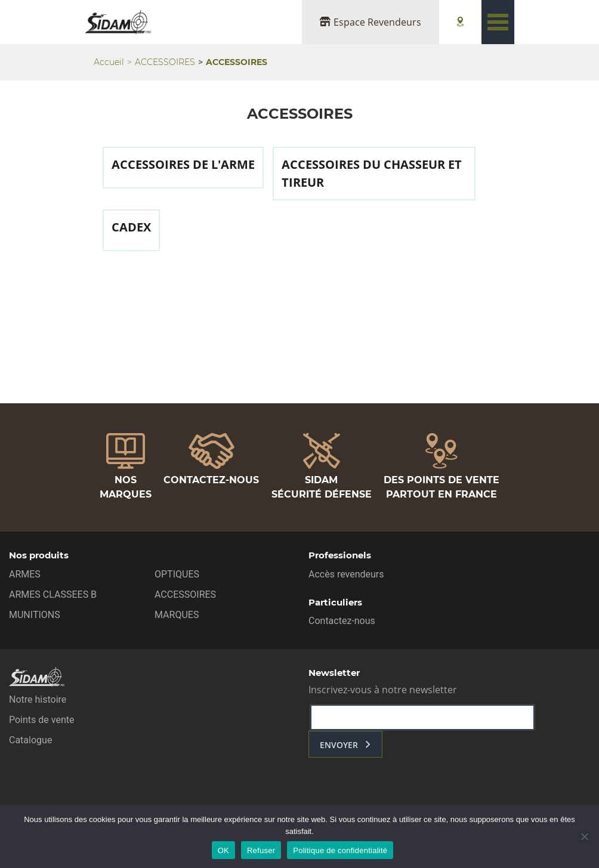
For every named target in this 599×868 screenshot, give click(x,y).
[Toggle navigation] (498, 22)
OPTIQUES (177, 574)
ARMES (25, 574)
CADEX (131, 227)
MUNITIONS (35, 615)
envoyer (339, 745)
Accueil (109, 62)
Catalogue (30, 740)
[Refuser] (584, 836)
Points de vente (41, 720)
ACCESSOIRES (165, 62)
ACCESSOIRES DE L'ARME (183, 164)
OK (223, 850)
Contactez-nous (342, 621)
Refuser (261, 850)
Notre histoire (38, 699)
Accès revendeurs (346, 574)
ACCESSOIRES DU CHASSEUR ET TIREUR (372, 173)
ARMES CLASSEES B (53, 594)
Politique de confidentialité (340, 850)
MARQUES (177, 615)
